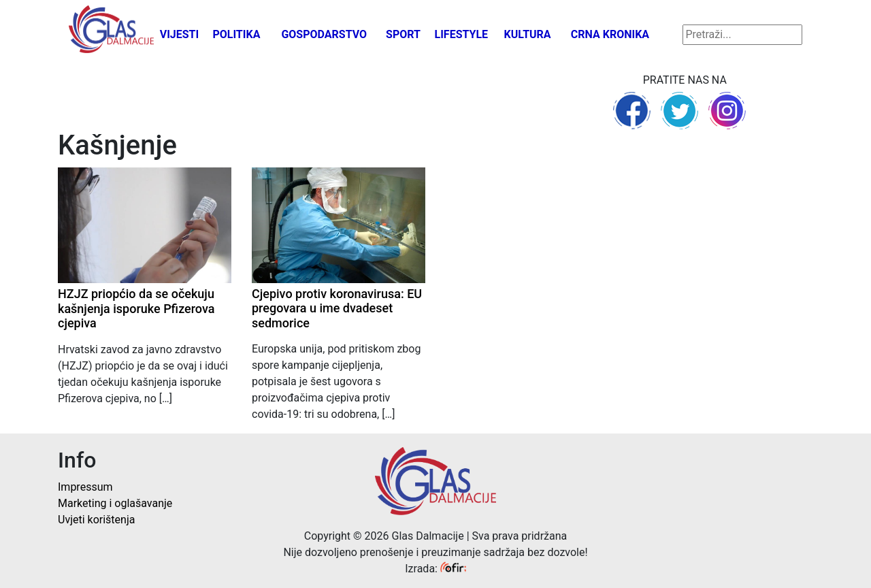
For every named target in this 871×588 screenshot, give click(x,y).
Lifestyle (462, 34)
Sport (403, 34)
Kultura (528, 34)
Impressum (85, 487)
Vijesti (180, 34)
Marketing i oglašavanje (115, 503)
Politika (236, 34)
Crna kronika (610, 34)
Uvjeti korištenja (96, 520)
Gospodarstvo (324, 34)
